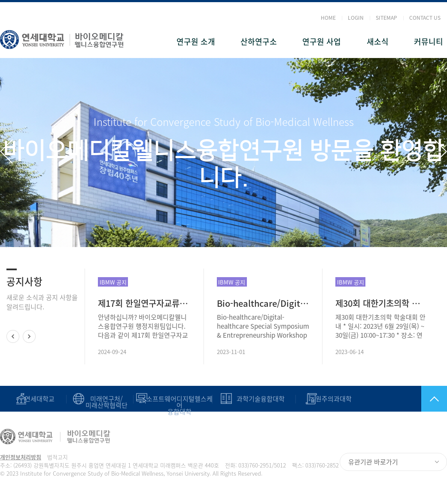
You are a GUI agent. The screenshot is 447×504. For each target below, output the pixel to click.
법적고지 (58, 457)
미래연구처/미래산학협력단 (106, 402)
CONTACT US (425, 18)
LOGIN (356, 18)
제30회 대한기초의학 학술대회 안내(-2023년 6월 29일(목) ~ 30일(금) (382, 303)
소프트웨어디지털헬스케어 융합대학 (179, 405)
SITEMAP (386, 18)
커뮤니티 (429, 41)
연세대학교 (40, 399)
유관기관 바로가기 (373, 462)
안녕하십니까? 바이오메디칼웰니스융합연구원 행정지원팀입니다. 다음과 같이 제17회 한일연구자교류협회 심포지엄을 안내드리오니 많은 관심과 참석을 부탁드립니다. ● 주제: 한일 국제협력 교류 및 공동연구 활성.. (143, 326)
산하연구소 (259, 41)
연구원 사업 (322, 41)
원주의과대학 (334, 399)
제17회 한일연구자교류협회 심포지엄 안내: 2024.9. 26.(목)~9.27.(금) (144, 303)
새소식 (378, 41)
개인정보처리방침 (21, 457)
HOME (328, 18)
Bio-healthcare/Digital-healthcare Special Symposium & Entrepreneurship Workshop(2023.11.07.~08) (263, 303)
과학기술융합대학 (261, 399)
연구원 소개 (196, 41)
